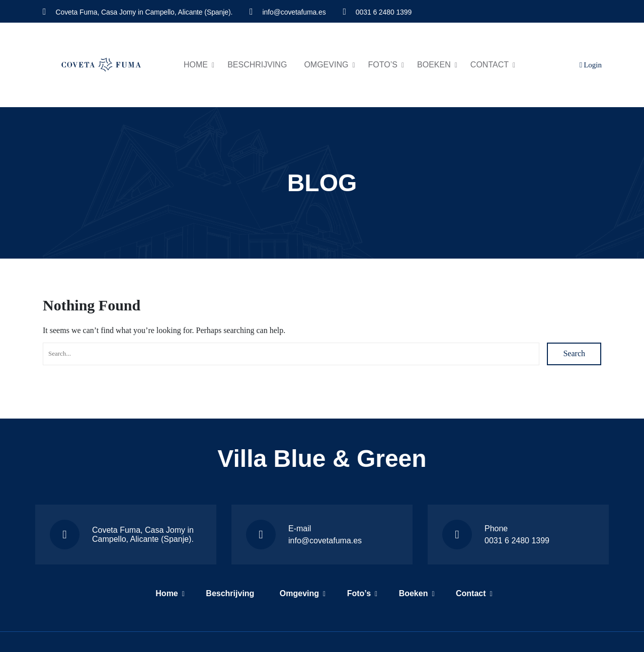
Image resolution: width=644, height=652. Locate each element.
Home (196, 65)
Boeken (434, 65)
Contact (490, 65)
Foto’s (383, 65)
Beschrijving (257, 65)
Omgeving (326, 65)
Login (591, 65)
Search (574, 353)
